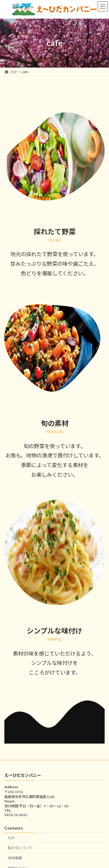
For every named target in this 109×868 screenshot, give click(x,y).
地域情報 (15, 858)
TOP (11, 838)
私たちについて (20, 848)
